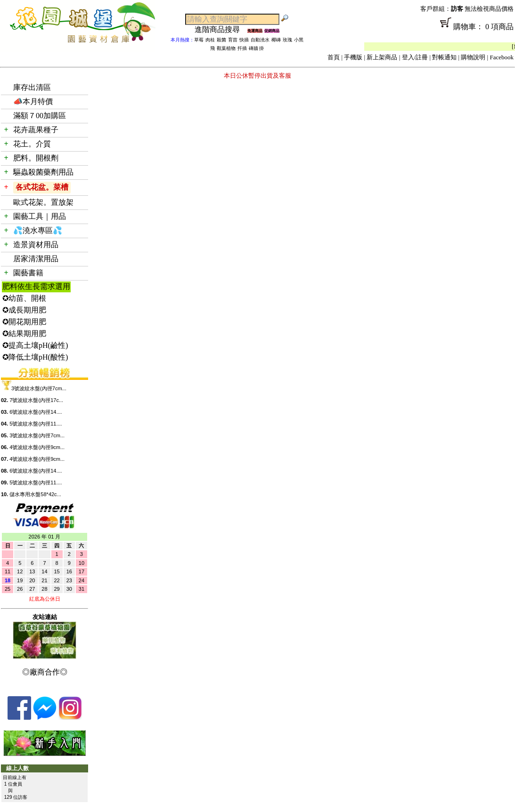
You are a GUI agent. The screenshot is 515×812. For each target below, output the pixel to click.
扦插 (242, 48)
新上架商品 (382, 57)
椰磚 (276, 40)
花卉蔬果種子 (36, 130)
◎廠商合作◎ (45, 672)
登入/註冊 (415, 57)
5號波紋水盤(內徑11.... (36, 424)
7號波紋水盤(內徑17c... (36, 400)
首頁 (334, 57)
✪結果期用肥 (24, 334)
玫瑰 (287, 40)
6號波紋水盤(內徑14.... (36, 412)
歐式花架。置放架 (43, 202)
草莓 (199, 40)
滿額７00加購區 (40, 116)
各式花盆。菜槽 (42, 187)
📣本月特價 (33, 101)
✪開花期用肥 (24, 322)
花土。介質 (32, 144)
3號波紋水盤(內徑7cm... (39, 388)
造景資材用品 (36, 245)
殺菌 (221, 40)
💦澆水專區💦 (38, 230)
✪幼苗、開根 (24, 298)
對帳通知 (444, 57)
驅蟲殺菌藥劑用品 (43, 172)
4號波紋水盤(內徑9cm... (37, 447)
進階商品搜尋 (221, 29)
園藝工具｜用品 (40, 216)
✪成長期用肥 (24, 310)
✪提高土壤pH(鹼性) (35, 345)
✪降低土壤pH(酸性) (35, 357)
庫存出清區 (32, 87)
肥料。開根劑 (36, 158)
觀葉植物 (226, 48)
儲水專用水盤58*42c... (35, 494)
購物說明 (473, 57)
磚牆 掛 (257, 48)
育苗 (233, 40)
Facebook (502, 57)
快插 (244, 40)
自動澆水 (260, 40)
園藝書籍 (28, 273)
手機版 (353, 57)
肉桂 (210, 40)
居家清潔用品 (36, 259)
